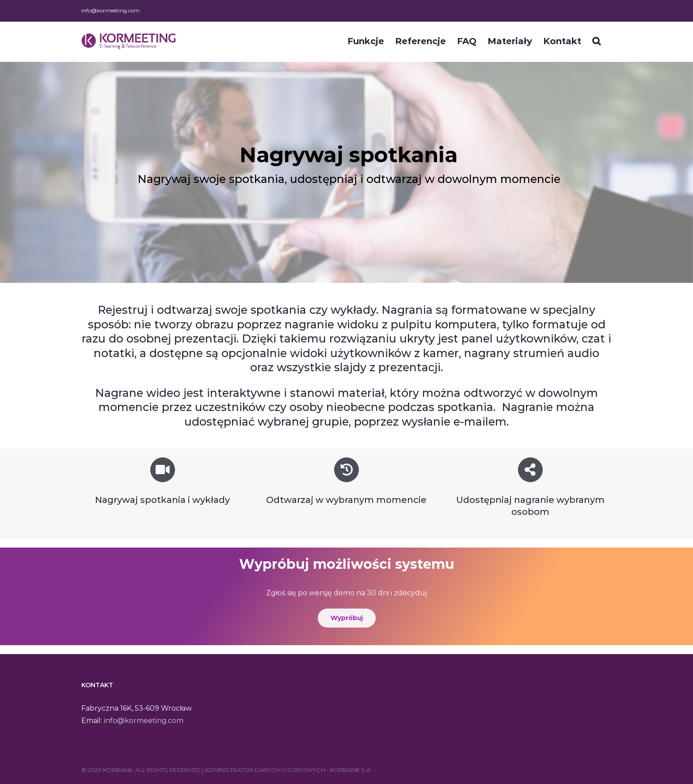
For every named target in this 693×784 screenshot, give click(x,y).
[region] (346, 172)
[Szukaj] (596, 40)
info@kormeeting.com (110, 10)
